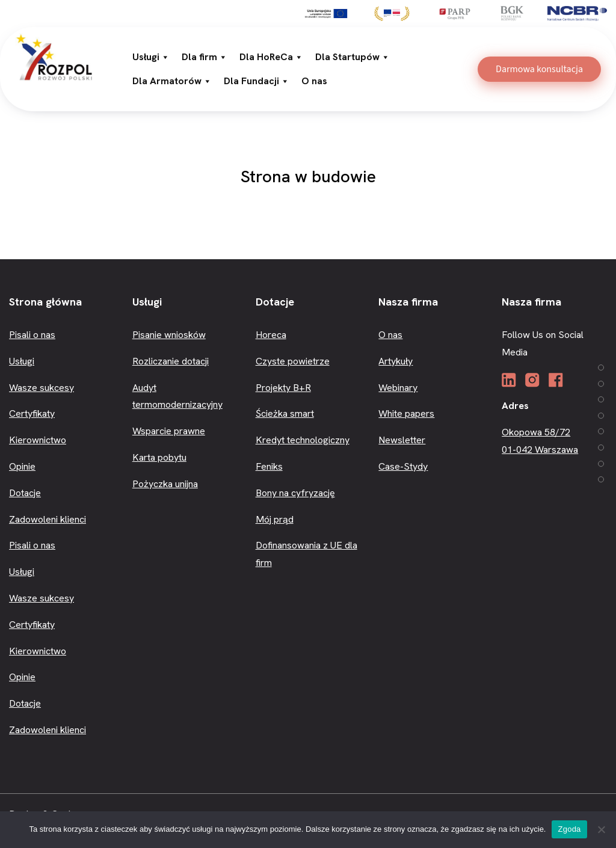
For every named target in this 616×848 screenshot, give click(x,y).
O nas (314, 81)
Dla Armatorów (172, 81)
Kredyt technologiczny (303, 440)
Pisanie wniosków (169, 335)
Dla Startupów (353, 57)
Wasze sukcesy (42, 388)
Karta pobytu (159, 457)
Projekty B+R (283, 388)
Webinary (398, 388)
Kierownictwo (38, 440)
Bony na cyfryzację (295, 493)
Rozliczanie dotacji (171, 361)
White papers (406, 413)
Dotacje (25, 493)
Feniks (269, 466)
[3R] (54, 56)
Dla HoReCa (271, 57)
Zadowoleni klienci (48, 519)
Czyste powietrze (293, 361)
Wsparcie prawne (169, 431)
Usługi (151, 57)
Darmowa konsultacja (539, 69)
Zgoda (569, 829)
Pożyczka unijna (165, 484)
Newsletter (402, 440)
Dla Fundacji (257, 81)
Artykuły (396, 361)
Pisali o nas (32, 335)
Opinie (22, 466)
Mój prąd (275, 519)
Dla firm (205, 57)
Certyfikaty (32, 413)
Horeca (271, 335)
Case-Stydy (403, 466)
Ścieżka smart (285, 413)
